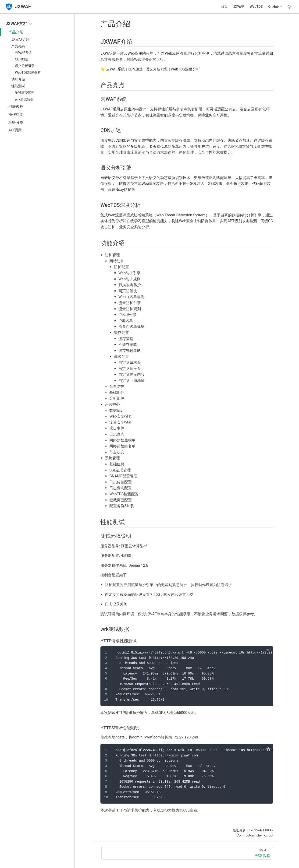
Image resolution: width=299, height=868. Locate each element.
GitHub (273, 7)
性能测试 (18, 86)
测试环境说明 (25, 93)
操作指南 (16, 114)
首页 (224, 7)
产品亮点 (18, 46)
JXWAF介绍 (20, 39)
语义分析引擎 (25, 66)
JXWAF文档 (19, 24)
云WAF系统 (23, 53)
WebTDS (256, 7)
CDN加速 (22, 59)
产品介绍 (16, 32)
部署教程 (16, 107)
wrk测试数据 (24, 100)
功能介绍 (18, 79)
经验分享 (16, 122)
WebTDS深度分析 (28, 73)
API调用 (15, 130)
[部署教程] (187, 853)
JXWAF (239, 7)
